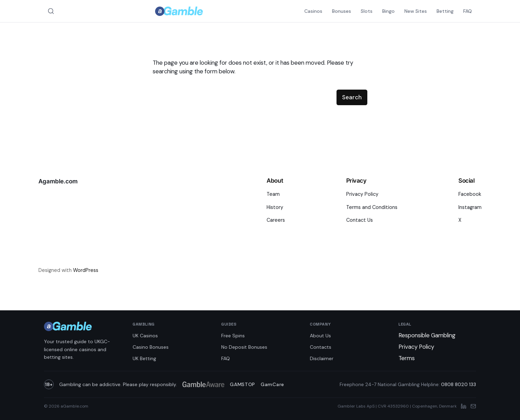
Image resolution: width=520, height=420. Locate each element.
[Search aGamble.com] (51, 11)
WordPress (86, 270)
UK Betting (144, 358)
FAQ (468, 11)
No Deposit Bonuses (244, 347)
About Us (320, 336)
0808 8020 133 (459, 384)
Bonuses (342, 11)
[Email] (473, 406)
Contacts (321, 347)
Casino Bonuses (151, 347)
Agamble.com (58, 181)
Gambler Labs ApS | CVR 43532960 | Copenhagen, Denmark (397, 406)
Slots (367, 11)
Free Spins (233, 336)
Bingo (388, 11)
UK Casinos (145, 336)
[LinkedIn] (464, 406)
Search (352, 97)
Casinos (313, 11)
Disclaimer (322, 358)
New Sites (416, 11)
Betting (445, 11)
